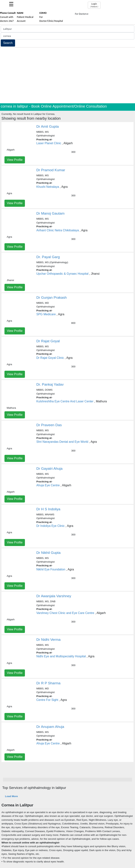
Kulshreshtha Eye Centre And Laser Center (65, 401)
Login (94, 5)
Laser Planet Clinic (49, 143)
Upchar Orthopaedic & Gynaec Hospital (62, 274)
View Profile (15, 160)
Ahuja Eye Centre (48, 485)
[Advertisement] (67, 75)
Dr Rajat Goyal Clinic (50, 358)
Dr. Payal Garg (48, 257)
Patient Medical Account (25, 17)
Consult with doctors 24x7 (8, 17)
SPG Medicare (46, 314)
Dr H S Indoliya (48, 509)
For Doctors (82, 14)
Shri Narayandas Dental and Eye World (62, 442)
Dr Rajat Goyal (48, 341)
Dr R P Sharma (49, 683)
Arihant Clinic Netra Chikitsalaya (58, 230)
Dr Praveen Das (49, 425)
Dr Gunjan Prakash (52, 297)
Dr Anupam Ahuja (50, 727)
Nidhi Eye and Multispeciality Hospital (61, 656)
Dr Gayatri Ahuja (50, 469)
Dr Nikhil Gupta (49, 553)
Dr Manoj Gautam (50, 213)
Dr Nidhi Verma (49, 640)
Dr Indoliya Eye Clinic (51, 526)
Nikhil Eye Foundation (51, 569)
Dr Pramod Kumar (51, 170)
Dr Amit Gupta (48, 126)
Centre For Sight (47, 700)
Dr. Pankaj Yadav (50, 384)
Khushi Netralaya (48, 187)
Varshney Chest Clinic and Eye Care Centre (65, 613)
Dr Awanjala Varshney (54, 596)
